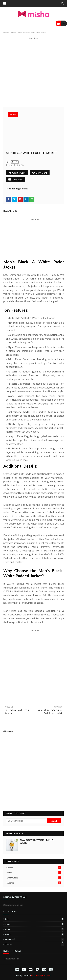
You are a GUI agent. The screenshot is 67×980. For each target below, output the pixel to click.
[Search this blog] (27, 821)
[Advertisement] (33, 73)
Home (6, 33)
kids (34, 919)
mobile (34, 934)
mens (14, 33)
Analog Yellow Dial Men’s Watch (37, 841)
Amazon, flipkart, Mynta (42, 975)
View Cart (40, 173)
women (34, 883)
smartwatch (34, 878)
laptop (34, 868)
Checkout (16, 179)
